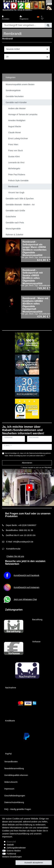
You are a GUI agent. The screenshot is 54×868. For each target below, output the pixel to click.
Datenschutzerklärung (14, 802)
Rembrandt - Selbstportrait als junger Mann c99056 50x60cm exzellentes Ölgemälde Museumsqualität (34, 249)
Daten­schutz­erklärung (19, 834)
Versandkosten (11, 762)
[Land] (38, 17)
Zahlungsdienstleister (16, 848)
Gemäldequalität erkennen (16, 775)
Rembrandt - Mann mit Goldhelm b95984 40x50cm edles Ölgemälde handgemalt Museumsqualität (35, 305)
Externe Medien (14, 851)
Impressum (9, 789)
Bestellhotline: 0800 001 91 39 (19, 530)
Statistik (10, 845)
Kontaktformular (13, 549)
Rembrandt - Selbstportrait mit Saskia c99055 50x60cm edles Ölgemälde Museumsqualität (33, 277)
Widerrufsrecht (11, 782)
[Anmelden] (10, 18)
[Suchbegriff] (23, 25)
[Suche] (48, 25)
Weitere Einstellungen (12, 857)
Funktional (11, 854)
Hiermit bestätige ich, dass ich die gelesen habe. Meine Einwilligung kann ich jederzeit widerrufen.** (28, 454)
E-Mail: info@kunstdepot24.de (20, 542)
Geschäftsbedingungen (15, 796)
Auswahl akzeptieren (34, 863)
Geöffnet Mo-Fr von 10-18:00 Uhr (21, 535)
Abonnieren (27, 463)
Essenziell (11, 842)
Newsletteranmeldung (14, 768)
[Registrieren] (27, 18)
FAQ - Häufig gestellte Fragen (18, 809)
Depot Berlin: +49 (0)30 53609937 (21, 525)
